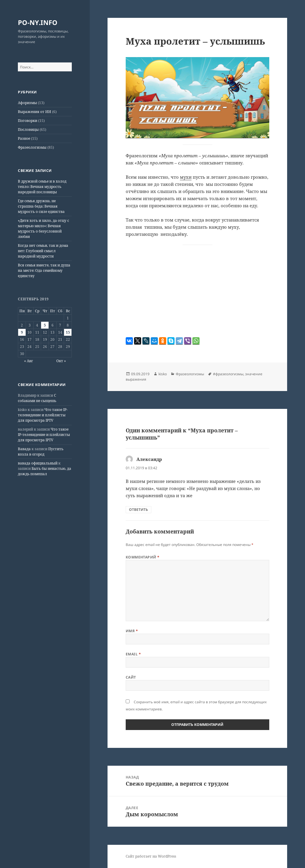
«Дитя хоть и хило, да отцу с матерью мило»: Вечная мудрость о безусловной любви (43, 229)
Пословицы (28, 130)
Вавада (24, 449)
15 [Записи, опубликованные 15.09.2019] (68, 332)
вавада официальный (38, 463)
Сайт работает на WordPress (151, 856)
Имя (132, 631)
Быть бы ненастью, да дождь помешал (45, 471)
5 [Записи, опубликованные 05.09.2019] (45, 325)
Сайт (131, 677)
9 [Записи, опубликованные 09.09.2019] (22, 332)
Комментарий (143, 557)
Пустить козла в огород (41, 452)
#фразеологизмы (228, 374)
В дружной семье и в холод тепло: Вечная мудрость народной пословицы (42, 187)
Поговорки (28, 121)
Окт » (61, 361)
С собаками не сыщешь (37, 398)
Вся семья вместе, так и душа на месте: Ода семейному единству (44, 270)
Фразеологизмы (32, 147)
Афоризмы (27, 103)
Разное (24, 138)
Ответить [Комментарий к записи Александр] (139, 510)
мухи (186, 177)
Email (133, 654)
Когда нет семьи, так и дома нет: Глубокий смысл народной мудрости (43, 251)
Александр (149, 459)
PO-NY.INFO (38, 22)
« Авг (29, 361)
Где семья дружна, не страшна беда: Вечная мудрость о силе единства (41, 206)
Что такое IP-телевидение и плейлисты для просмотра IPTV (43, 415)
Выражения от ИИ (35, 112)
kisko (163, 374)
